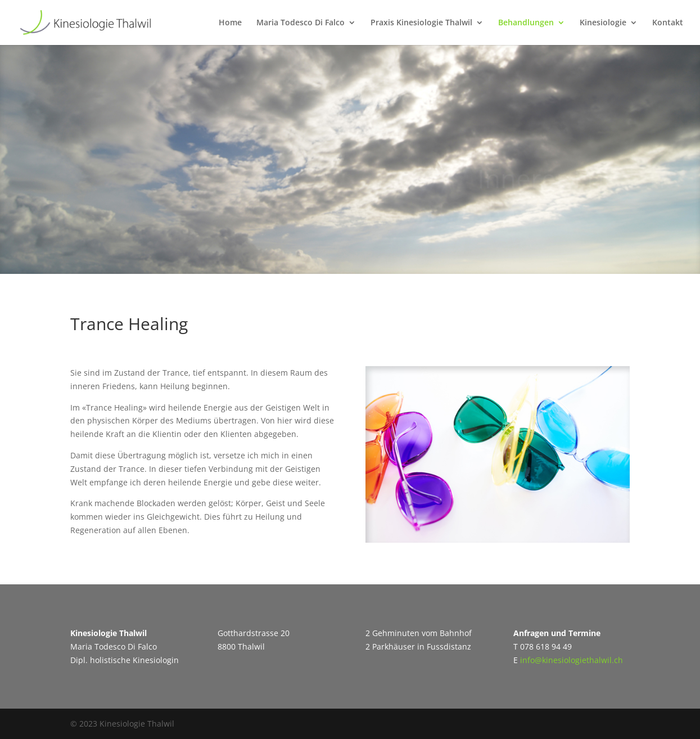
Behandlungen (526, 23)
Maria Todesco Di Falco (301, 23)
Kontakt (668, 23)
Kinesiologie (603, 23)
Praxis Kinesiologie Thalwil (421, 23)
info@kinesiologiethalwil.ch (572, 660)
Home (230, 23)
